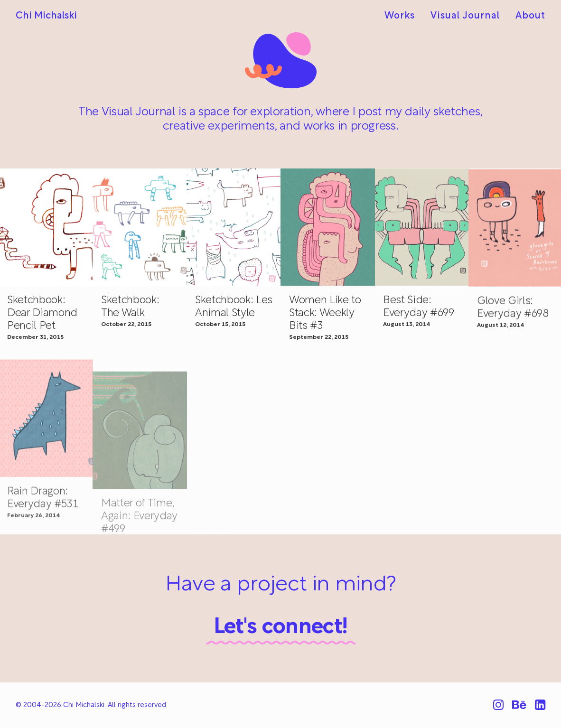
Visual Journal (465, 16)
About (530, 16)
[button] (140, 227)
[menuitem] (403, 16)
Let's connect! (281, 628)
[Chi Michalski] (46, 16)
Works (400, 16)
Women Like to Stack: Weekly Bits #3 (325, 317)
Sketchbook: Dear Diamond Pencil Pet (42, 313)
